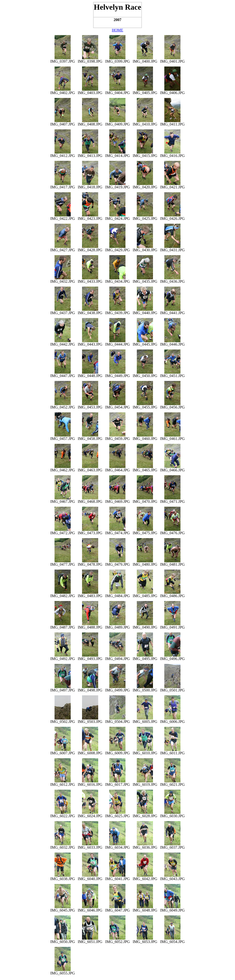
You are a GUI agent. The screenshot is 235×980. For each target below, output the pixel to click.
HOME (117, 30)
